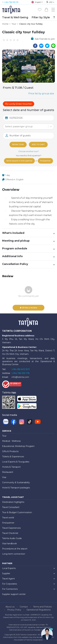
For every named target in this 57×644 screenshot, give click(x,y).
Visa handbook (9, 544)
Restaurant (8, 472)
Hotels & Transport (11, 467)
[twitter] (47, 46)
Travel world (8, 518)
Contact (24, 607)
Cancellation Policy (29, 264)
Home (5, 24)
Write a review (29, 308)
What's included (29, 233)
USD (49, 2)
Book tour (18, 144)
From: (7, 88)
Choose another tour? (29, 151)
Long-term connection (14, 554)
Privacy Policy (14, 610)
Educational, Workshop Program (18, 446)
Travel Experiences (11, 528)
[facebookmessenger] (41, 46)
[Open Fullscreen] (54, 82)
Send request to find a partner (19, 161)
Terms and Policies (42, 607)
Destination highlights (13, 502)
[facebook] (35, 46)
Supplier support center (14, 594)
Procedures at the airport (15, 549)
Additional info (29, 256)
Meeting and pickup (29, 241)
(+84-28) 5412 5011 (21, 369)
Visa (4, 477)
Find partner (45, 161)
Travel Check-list (10, 533)
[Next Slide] (51, 66)
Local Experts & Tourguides (16, 462)
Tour (14, 24)
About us (10, 607)
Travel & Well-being (15, 17)
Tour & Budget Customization (17, 512)
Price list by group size (41, 94)
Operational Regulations (39, 610)
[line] (53, 46)
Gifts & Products (10, 451)
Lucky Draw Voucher (19, 104)
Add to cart (38, 144)
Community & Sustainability (16, 482)
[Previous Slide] (6, 66)
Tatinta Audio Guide (12, 538)
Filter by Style (41, 17)
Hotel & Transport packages (16, 488)
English (36, 2)
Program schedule (29, 249)
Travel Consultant (11, 507)
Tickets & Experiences (13, 457)
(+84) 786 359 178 (11, 2)
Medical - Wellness (11, 441)
